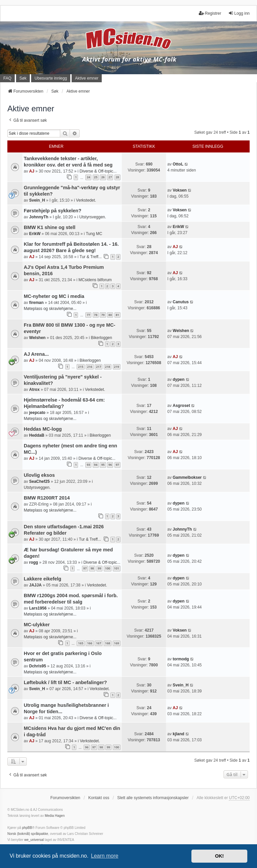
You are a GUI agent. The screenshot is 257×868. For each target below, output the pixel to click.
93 (88, 465)
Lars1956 (38, 608)
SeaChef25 (39, 481)
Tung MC (94, 234)
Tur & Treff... (91, 257)
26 (103, 177)
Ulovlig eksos (39, 475)
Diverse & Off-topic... (98, 171)
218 (108, 367)
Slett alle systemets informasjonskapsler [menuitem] (153, 798)
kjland (179, 734)
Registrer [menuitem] (210, 13)
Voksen (180, 190)
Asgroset (181, 406)
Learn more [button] (105, 856)
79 (103, 315)
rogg (34, 562)
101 (117, 568)
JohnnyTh (39, 217)
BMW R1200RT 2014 (47, 498)
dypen (179, 379)
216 (90, 367)
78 (96, 315)
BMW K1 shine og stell (50, 227)
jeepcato (37, 413)
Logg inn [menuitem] (239, 13)
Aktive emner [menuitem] (87, 78)
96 (110, 465)
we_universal (34, 840)
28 (117, 177)
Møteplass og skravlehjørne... (50, 309)
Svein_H (37, 200)
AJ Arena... (36, 354)
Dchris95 (38, 666)
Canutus (181, 302)
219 (117, 367)
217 (99, 367)
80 (110, 315)
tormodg (181, 659)
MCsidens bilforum (95, 280)
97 (117, 465)
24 (88, 177)
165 (80, 643)
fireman (36, 303)
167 (99, 643)
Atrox (34, 390)
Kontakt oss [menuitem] (99, 798)
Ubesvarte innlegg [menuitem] (51, 78)
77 (88, 315)
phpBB (27, 828)
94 (96, 465)
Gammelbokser (187, 477)
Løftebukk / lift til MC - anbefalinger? (65, 682)
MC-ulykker (37, 625)
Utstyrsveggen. (93, 217)
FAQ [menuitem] (7, 78)
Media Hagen (55, 816)
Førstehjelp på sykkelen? (53, 211)
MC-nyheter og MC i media (54, 296)
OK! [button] (219, 856)
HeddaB (37, 435)
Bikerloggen (102, 338)
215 (80, 367)
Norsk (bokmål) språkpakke (28, 834)
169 (117, 643)
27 (110, 177)
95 (103, 465)
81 (117, 315)
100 (108, 568)
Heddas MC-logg (43, 429)
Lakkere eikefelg (42, 579)
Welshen (37, 338)
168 (108, 643)
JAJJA (35, 585)
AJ (32, 171)
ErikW (35, 234)
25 (96, 177)
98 (92, 568)
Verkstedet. (86, 200)
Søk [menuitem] (23, 78)
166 (90, 643)
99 (99, 568)
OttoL (178, 164)
